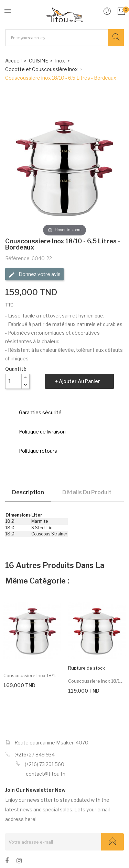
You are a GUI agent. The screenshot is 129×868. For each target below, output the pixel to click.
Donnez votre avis (34, 275)
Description (28, 492)
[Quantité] (13, 381)
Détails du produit (87, 492)
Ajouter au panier (79, 381)
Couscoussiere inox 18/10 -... (32, 675)
